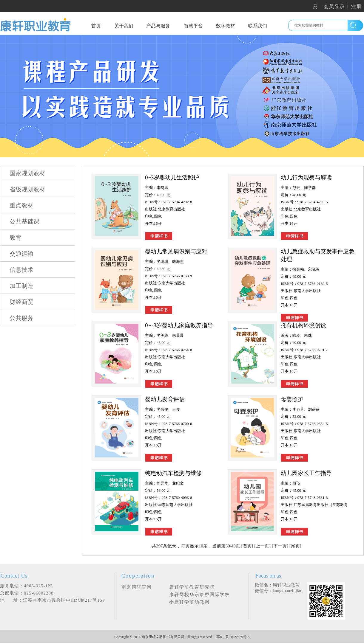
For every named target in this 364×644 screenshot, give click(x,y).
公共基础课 (24, 221)
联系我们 (257, 26)
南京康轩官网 (137, 587)
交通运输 (21, 254)
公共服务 (21, 318)
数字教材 (226, 26)
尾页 (295, 546)
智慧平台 (193, 26)
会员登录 (334, 6)
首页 (96, 26)
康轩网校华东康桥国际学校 (200, 595)
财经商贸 (21, 302)
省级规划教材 (27, 189)
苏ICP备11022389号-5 (233, 637)
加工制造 (21, 286)
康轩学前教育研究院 (192, 587)
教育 (16, 238)
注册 (357, 6)
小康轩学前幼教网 (189, 602)
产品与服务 (158, 26)
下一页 (280, 546)
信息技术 (21, 270)
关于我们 (124, 26)
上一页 (262, 546)
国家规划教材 (27, 173)
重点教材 (21, 205)
